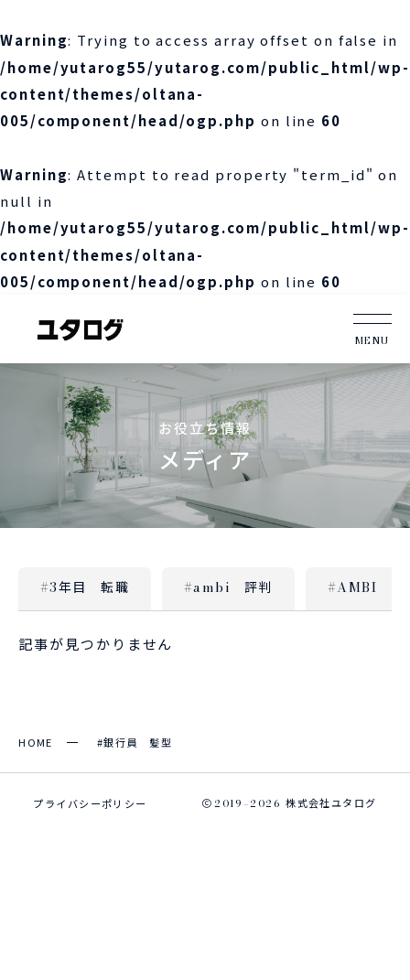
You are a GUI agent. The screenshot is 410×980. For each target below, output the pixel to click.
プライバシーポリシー (90, 803)
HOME (36, 742)
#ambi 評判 (228, 587)
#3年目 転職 (85, 587)
